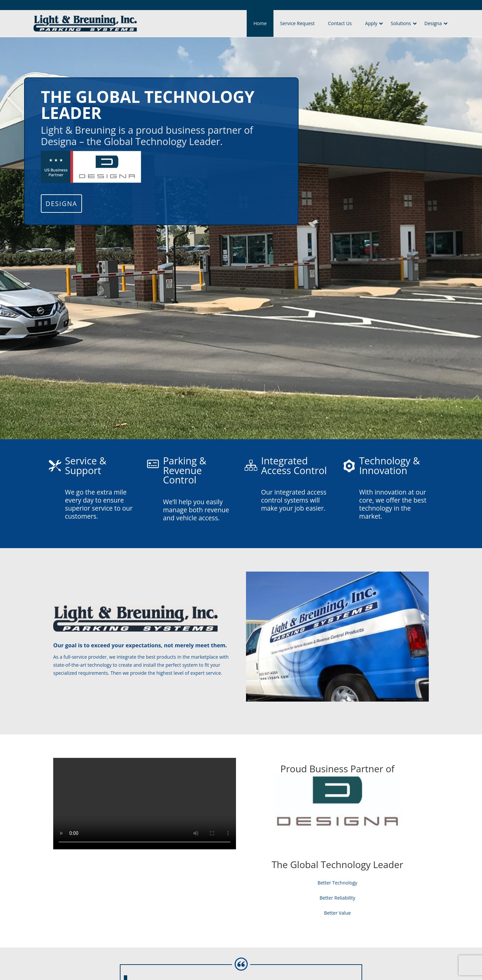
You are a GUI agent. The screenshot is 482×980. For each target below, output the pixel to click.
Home (260, 23)
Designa (433, 23)
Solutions (401, 23)
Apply (371, 23)
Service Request (297, 23)
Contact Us (340, 23)
